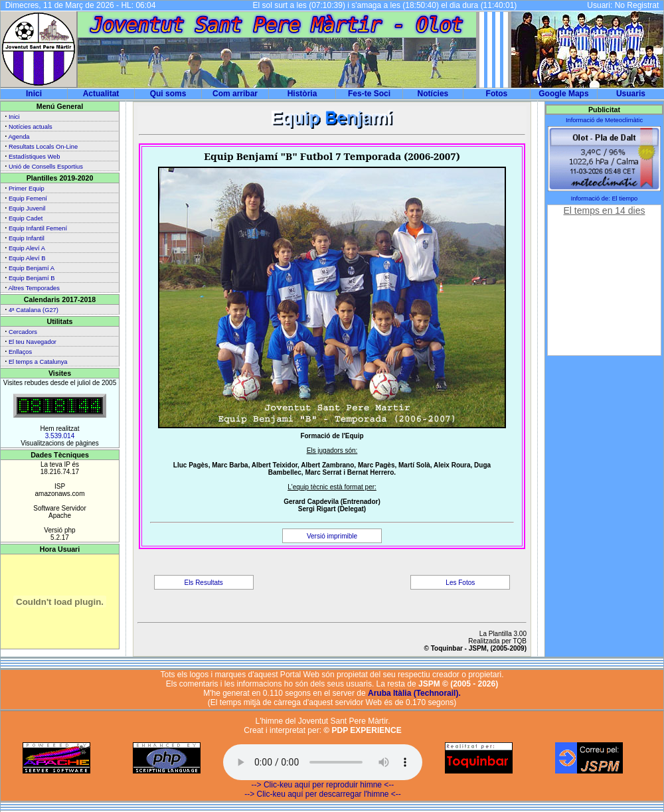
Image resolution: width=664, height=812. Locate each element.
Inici (34, 94)
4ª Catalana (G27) (34, 310)
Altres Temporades (34, 288)
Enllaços (20, 352)
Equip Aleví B (27, 258)
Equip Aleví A (27, 248)
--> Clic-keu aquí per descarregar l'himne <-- (323, 794)
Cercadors (23, 332)
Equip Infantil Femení (38, 228)
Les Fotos (460, 583)
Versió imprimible (332, 536)
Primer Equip (27, 189)
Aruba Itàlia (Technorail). (414, 693)
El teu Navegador (33, 342)
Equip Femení (28, 199)
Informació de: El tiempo (605, 199)
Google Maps (563, 94)
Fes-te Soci (369, 94)
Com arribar (235, 94)
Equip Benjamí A (32, 268)
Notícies (433, 94)
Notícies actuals (31, 127)
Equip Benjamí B (32, 278)
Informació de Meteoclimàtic (604, 120)
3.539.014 (60, 436)
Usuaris (631, 94)
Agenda (19, 137)
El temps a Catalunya (38, 362)
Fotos (497, 94)
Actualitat (101, 94)
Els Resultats (203, 583)
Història (302, 94)
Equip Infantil (27, 238)
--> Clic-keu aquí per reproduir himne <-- (323, 785)
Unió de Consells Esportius (46, 167)
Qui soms (168, 94)
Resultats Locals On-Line (43, 147)
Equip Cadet (26, 218)
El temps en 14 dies (605, 210)
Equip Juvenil (27, 208)
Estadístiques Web (35, 157)
